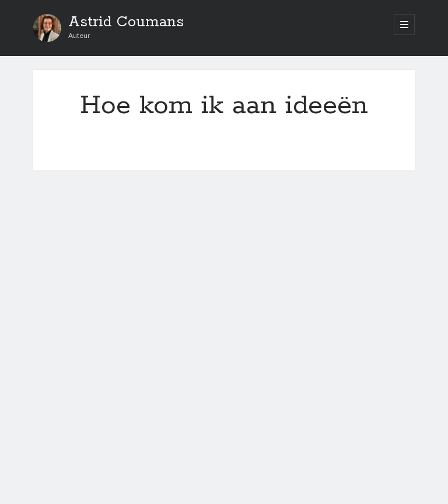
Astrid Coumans (126, 22)
